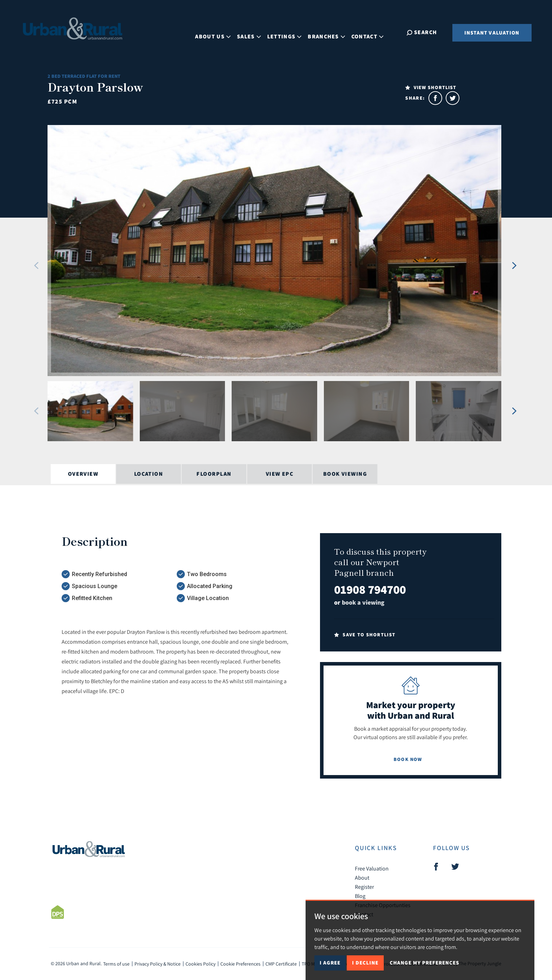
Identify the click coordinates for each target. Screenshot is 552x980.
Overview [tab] (83, 474)
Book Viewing (345, 474)
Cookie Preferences (240, 964)
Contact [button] (374, 32)
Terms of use (116, 964)
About (362, 878)
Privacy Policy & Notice (158, 964)
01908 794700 (370, 589)
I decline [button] (365, 963)
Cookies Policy (200, 964)
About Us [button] (219, 32)
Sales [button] (255, 32)
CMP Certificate (281, 964)
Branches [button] (333, 32)
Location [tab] (149, 474)
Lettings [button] (290, 32)
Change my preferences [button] (424, 963)
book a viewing (363, 602)
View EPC (280, 474)
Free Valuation (372, 868)
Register (364, 887)
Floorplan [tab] (214, 474)
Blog (360, 896)
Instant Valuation (492, 33)
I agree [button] (330, 963)
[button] (36, 266)
